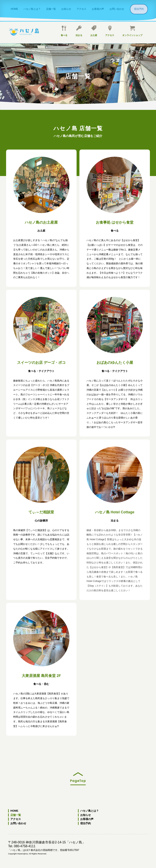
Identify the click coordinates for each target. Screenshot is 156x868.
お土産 (94, 31)
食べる (64, 31)
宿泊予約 (140, 9)
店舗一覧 (51, 9)
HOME (14, 9)
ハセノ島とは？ (32, 9)
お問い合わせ (117, 9)
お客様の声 (98, 9)
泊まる (79, 31)
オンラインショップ (132, 31)
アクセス (81, 9)
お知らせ (66, 9)
